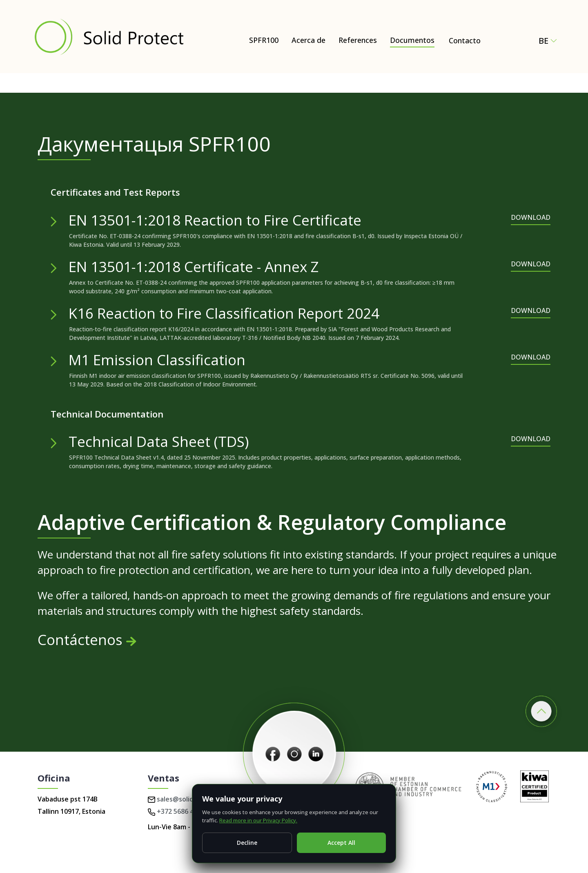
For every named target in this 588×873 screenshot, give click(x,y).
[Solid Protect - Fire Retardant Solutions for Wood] (109, 37)
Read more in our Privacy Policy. (258, 820)
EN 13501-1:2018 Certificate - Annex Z (194, 267)
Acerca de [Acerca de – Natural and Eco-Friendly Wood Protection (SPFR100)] (308, 40)
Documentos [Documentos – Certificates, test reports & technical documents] (412, 40)
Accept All (341, 843)
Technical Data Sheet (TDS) (159, 441)
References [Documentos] (358, 40)
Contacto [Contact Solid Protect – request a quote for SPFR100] (465, 40)
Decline (247, 843)
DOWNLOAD (531, 217)
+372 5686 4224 (176, 811)
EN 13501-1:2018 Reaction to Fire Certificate (215, 220)
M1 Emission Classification (157, 360)
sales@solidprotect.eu (188, 799)
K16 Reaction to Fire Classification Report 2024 (224, 313)
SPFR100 (264, 40)
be (548, 41)
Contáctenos (87, 640)
